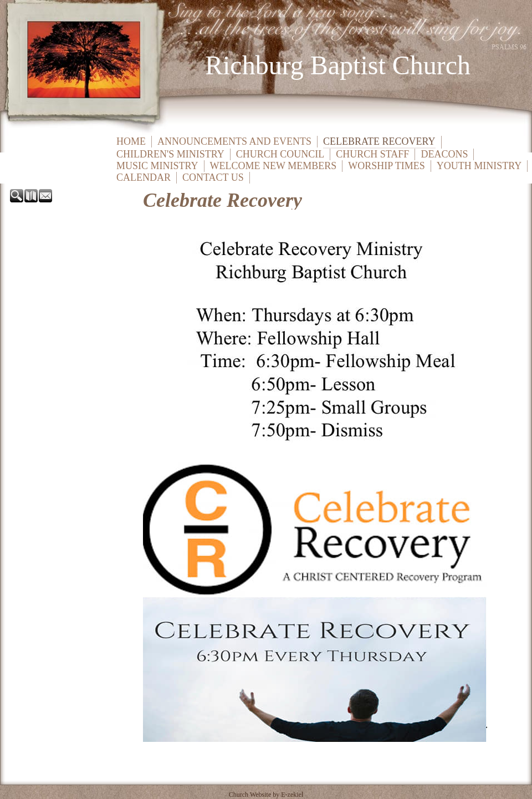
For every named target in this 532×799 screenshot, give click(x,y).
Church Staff (372, 154)
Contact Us (213, 177)
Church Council (280, 154)
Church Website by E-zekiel (266, 795)
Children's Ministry (170, 154)
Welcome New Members (273, 166)
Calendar (144, 177)
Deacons (444, 154)
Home (131, 141)
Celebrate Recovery (379, 141)
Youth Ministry (479, 166)
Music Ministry (157, 166)
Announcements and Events (234, 141)
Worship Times (387, 166)
